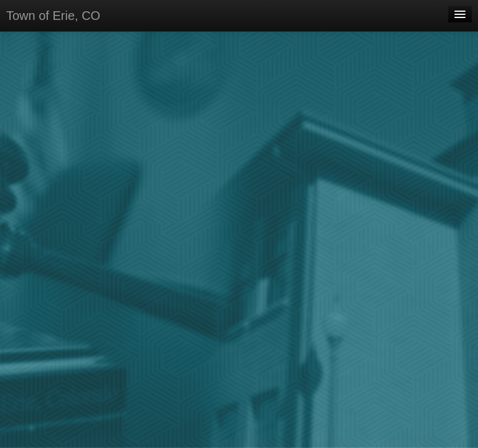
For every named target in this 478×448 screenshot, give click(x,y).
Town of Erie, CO (53, 16)
